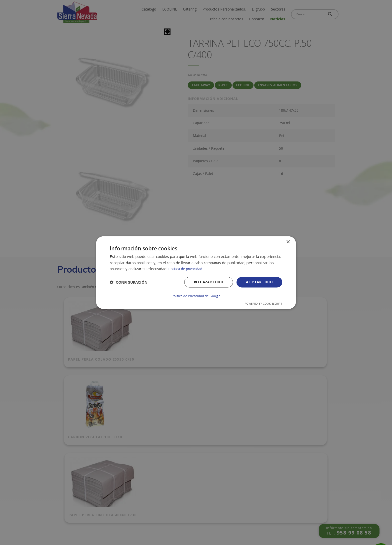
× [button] (288, 242)
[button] (129, 283)
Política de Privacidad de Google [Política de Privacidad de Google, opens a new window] (196, 296)
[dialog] (196, 272)
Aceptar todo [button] (258, 282)
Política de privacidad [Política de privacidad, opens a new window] (186, 269)
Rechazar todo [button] (205, 282)
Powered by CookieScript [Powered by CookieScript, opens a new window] (263, 303)
